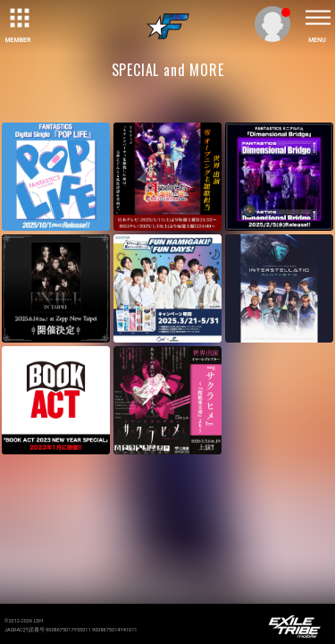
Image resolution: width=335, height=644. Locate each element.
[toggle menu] (317, 18)
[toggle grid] (18, 18)
